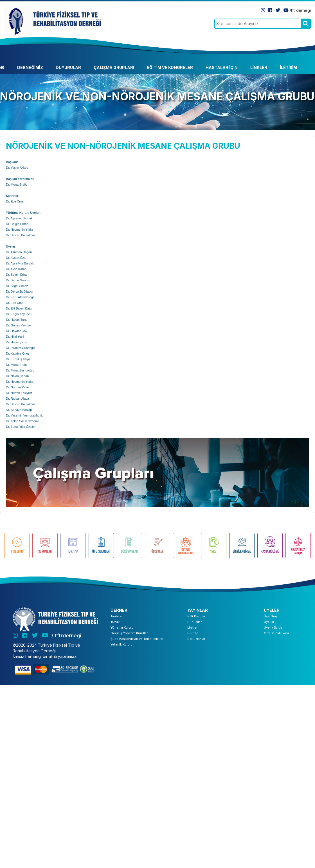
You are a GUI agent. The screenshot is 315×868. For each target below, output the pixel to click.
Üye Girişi (271, 616)
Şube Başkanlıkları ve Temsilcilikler (137, 639)
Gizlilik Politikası (276, 633)
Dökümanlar (196, 639)
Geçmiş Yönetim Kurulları (130, 633)
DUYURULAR (68, 67)
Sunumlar (194, 622)
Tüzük (115, 622)
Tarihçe (116, 616)
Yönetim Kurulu (122, 627)
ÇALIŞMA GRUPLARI (114, 67)
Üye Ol (269, 622)
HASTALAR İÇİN (222, 67)
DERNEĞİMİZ (30, 67)
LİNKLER (259, 67)
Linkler (192, 627)
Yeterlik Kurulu (121, 644)
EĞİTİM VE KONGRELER (170, 67)
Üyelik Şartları (274, 627)
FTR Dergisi (196, 616)
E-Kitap (193, 633)
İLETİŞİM (288, 67)
